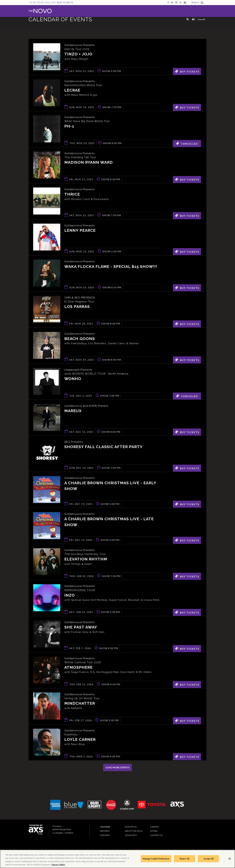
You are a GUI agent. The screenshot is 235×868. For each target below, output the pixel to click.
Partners (105, 834)
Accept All (208, 859)
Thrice (72, 194)
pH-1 (69, 126)
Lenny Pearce (80, 230)
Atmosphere (78, 670)
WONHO (73, 379)
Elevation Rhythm (86, 559)
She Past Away (81, 630)
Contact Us (156, 838)
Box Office (131, 830)
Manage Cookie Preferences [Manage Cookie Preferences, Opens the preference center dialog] (156, 859)
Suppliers (105, 838)
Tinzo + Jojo (78, 54)
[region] (117, 859)
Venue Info (131, 838)
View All (201, 24)
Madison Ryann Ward (89, 162)
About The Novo (134, 834)
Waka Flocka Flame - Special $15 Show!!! (111, 266)
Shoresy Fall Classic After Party (103, 447)
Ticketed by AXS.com (117, 25)
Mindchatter (80, 706)
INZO (70, 595)
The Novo (40, 11)
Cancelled (187, 143)
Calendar (105, 830)
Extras (154, 834)
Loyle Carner (80, 743)
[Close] (230, 859)
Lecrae (72, 90)
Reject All (185, 859)
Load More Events (117, 770)
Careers (154, 830)
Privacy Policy (58, 865)
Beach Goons (80, 339)
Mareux (73, 411)
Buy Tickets (65, 2)
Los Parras (77, 307)
